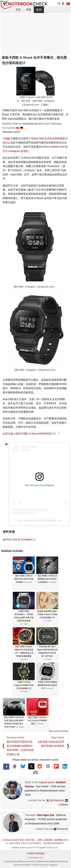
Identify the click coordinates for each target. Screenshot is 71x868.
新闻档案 (48, 840)
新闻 (39, 10)
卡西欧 (7, 138)
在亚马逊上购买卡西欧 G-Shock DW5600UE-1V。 (30, 434)
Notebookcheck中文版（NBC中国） (20, 840)
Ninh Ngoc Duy (46, 815)
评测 (28, 10)
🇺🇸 (18, 128)
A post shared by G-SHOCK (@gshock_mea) (39, 520)
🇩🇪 (22, 128)
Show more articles (59, 731)
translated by (30, 124)
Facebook (61, 829)
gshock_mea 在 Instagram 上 (19, 539)
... (67, 10)
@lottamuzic (55, 800)
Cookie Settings (35, 853)
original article (47, 782)
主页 (18, 10)
